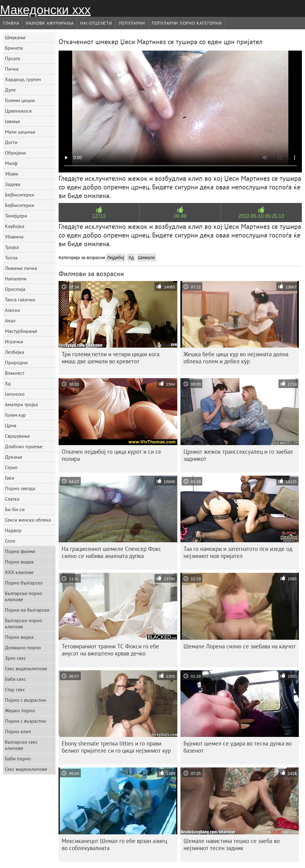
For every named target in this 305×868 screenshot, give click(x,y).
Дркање (14, 457)
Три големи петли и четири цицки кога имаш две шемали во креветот (111, 358)
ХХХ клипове (19, 572)
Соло (10, 541)
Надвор (13, 530)
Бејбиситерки (20, 195)
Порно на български (27, 610)
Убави (12, 174)
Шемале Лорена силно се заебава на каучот (240, 646)
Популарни (132, 23)
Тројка (12, 247)
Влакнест (15, 373)
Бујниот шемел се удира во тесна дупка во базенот (238, 747)
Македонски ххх (45, 10)
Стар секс (15, 689)
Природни (16, 362)
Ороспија (15, 289)
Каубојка (15, 226)
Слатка (12, 499)
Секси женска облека (28, 520)
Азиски (12, 310)
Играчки (14, 341)
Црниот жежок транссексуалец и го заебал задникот (238, 455)
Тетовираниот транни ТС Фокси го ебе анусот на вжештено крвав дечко (110, 650)
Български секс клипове (21, 745)
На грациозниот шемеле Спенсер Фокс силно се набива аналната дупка (111, 552)
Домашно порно (23, 647)
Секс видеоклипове (26, 668)
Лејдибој (115, 258)
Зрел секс (15, 658)
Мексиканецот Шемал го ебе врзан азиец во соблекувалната (114, 844)
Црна (11, 425)
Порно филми (20, 551)
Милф (11, 163)
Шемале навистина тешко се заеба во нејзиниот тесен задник (232, 844)
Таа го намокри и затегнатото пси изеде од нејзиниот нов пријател (238, 552)
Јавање (12, 121)
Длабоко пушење (24, 446)
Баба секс (15, 679)
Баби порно (18, 758)
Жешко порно (20, 710)
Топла (11, 258)
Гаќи (10, 478)
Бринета (14, 48)
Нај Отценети (96, 23)
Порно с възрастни (25, 700)
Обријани (15, 153)
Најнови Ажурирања (50, 23)
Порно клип (18, 731)
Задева (13, 184)
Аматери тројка (21, 404)
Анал (10, 320)
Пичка (12, 69)
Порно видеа (19, 562)
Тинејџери (16, 216)
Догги (11, 142)
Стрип (11, 467)
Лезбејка (14, 352)
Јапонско (15, 394)
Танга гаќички (20, 300)
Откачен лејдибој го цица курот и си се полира (111, 455)
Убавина (14, 237)
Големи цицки (20, 100)
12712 (99, 216)
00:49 (180, 216)
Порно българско (24, 583)
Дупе (10, 90)
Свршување (17, 436)
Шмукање (15, 37)
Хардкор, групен (23, 79)
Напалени (16, 279)
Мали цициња (20, 132)
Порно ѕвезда (20, 488)
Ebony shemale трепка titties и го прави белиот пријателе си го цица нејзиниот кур (116, 747)
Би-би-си (15, 509)
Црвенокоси (18, 111)
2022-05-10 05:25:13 (261, 216)
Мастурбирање (21, 331)
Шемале (146, 258)
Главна (11, 23)
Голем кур (15, 415)
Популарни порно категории (187, 23)
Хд (8, 383)
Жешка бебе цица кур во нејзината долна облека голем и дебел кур (236, 358)
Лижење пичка (21, 268)
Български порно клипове (24, 596)
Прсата (12, 58)
